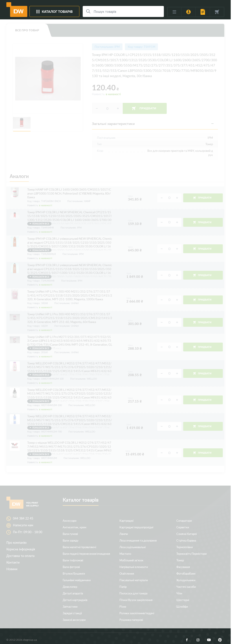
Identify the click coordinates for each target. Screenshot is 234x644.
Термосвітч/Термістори (191, 550)
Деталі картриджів (75, 596)
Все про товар (27, 30)
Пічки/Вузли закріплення (136, 596)
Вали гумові (70, 530)
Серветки (183, 523)
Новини (12, 565)
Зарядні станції (72, 609)
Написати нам (23, 521)
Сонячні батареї (187, 530)
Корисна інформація (21, 545)
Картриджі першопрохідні (136, 523)
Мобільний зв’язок (131, 556)
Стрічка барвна (186, 536)
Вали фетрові (71, 563)
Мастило (125, 550)
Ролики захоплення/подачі (137, 609)
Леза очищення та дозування (138, 536)
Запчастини (70, 602)
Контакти (13, 558)
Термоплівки (185, 543)
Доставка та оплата (20, 552)
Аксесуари (69, 517)
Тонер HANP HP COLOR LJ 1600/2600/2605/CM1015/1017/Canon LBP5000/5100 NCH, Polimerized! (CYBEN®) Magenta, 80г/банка (69, 191)
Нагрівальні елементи (134, 563)
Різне (123, 602)
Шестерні (183, 596)
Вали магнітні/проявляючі (79, 543)
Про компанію (16, 539)
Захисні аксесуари (74, 616)
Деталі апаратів (73, 589)
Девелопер (70, 583)
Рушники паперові (131, 616)
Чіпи (179, 589)
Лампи (124, 530)
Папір (123, 583)
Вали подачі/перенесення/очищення (86, 550)
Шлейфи (182, 602)
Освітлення (127, 569)
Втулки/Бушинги (74, 569)
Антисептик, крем (74, 523)
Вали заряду (71, 536)
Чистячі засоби (186, 583)
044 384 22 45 (23, 514)
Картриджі (126, 517)
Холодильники (186, 576)
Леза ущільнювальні (133, 543)
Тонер (180, 556)
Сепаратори (184, 517)
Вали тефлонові (73, 556)
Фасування (183, 563)
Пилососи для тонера (133, 589)
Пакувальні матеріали (134, 576)
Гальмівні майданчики (77, 576)
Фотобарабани (186, 569)
